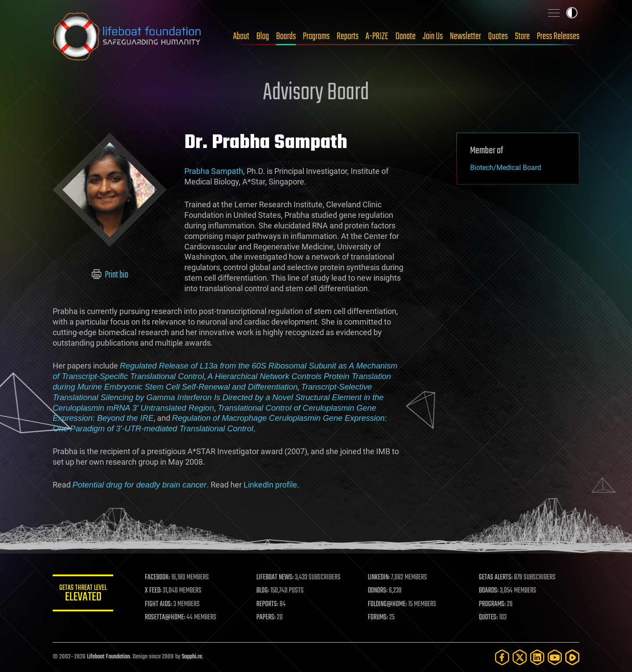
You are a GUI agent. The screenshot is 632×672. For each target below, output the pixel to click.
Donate (406, 36)
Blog (263, 36)
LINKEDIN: (379, 578)
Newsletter (465, 36)
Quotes (498, 36)
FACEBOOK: (158, 578)
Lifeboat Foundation (108, 657)
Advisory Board (316, 93)
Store (522, 36)
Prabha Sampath (214, 171)
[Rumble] (572, 657)
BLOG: (263, 591)
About (241, 36)
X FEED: (154, 591)
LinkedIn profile (270, 485)
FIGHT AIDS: (159, 604)
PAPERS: (266, 618)
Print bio (110, 275)
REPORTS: (268, 604)
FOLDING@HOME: (388, 604)
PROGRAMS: (493, 604)
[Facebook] (502, 657)
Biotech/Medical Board (506, 168)
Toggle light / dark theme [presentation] (572, 13)
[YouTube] (555, 657)
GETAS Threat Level (83, 594)
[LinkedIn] (537, 657)
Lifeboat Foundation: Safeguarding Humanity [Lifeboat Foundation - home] (127, 36)
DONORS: (378, 591)
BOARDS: (489, 591)
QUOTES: (489, 618)
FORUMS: (378, 618)
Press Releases (558, 36)
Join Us (433, 36)
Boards (286, 36)
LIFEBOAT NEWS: (275, 578)
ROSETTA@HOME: (166, 618)
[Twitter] (520, 657)
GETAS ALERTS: (496, 578)
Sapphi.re (192, 657)
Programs (316, 36)
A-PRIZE (377, 36)
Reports (348, 36)
